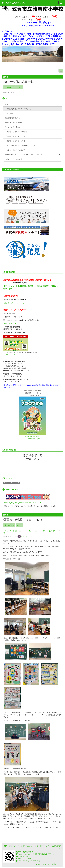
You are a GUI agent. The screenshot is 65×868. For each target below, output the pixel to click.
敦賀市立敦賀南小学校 (16, 3)
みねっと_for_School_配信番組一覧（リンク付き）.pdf (23, 503)
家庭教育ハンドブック (33, 436)
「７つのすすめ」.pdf (32, 439)
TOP (5, 846)
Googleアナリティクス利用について (49, 864)
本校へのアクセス (48, 846)
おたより (37, 846)
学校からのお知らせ (16, 846)
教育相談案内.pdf (10, 323)
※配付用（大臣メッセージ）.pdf (14, 303)
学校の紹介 (28, 846)
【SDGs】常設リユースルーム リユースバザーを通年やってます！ (32, 532)
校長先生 (23, 536)
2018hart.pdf (10, 355)
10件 (19, 87)
